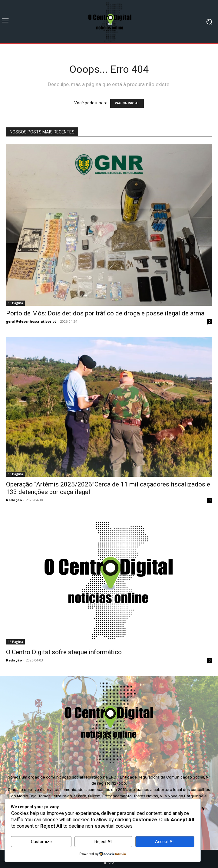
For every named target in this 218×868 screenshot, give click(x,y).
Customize (41, 842)
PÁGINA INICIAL (127, 103)
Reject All (103, 842)
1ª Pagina (15, 303)
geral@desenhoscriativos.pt (31, 321)
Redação (14, 500)
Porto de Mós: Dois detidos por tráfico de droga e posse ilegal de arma (105, 313)
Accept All (165, 842)
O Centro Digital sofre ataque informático (64, 652)
